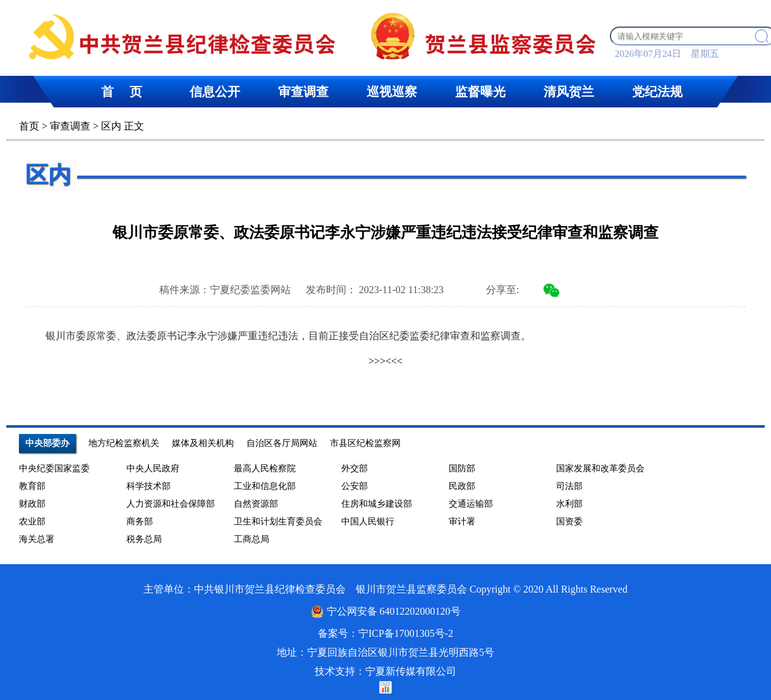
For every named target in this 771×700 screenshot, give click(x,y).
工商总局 (252, 539)
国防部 (462, 468)
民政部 (462, 486)
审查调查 (70, 126)
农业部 (32, 522)
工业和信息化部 (265, 486)
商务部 (140, 522)
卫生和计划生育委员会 (278, 522)
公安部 (355, 486)
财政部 (32, 504)
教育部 (32, 486)
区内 (111, 126)
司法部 (569, 486)
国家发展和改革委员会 (600, 468)
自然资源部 (256, 504)
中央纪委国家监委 (54, 468)
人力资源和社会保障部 (171, 504)
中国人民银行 (368, 522)
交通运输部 (471, 504)
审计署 (462, 522)
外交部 (355, 468)
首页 (29, 126)
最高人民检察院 (265, 468)
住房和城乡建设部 (377, 504)
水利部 (569, 504)
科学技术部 (149, 486)
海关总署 (37, 539)
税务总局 (144, 539)
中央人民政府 (153, 468)
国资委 (569, 522)
